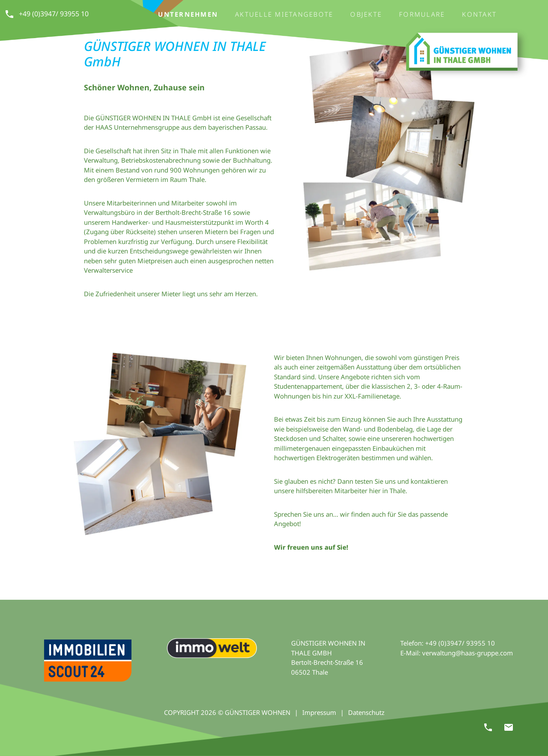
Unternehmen (188, 14)
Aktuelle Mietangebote (284, 14)
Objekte (366, 14)
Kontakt (479, 14)
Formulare (422, 14)
